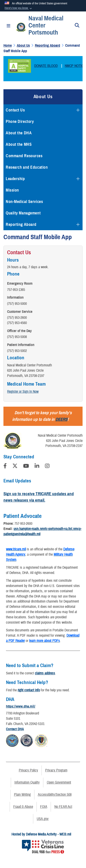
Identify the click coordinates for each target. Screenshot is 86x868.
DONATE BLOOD (46, 66)
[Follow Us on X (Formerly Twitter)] (15, 467)
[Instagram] (47, 467)
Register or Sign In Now (23, 392)
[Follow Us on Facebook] (5, 467)
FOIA (44, 807)
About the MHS (19, 144)
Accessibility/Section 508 (55, 795)
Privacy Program (56, 770)
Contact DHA (15, 729)
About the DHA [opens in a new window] (19, 133)
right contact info (29, 690)
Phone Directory (20, 122)
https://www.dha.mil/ (21, 706)
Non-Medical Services (24, 202)
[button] (19, 8)
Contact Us (15, 110)
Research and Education (27, 167)
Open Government (59, 782)
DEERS (61, 419)
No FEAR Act (63, 807)
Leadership (15, 179)
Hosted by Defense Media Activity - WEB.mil (41, 834)
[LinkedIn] (37, 467)
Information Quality (27, 782)
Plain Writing (22, 795)
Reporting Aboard (21, 224)
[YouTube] (26, 467)
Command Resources (24, 156)
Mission (12, 190)
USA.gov (43, 819)
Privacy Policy (28, 770)
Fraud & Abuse (23, 807)
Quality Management (23, 213)
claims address (45, 673)
